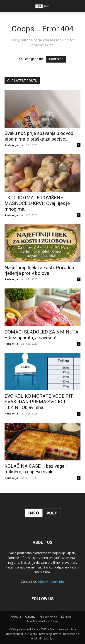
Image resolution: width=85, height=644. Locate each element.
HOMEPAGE (56, 59)
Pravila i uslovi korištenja (42, 621)
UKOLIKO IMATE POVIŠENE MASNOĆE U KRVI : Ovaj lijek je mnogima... (37, 203)
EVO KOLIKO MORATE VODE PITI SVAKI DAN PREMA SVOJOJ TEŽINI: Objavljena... (40, 402)
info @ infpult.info (51, 582)
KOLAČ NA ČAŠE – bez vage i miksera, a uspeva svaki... (36, 469)
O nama (30, 617)
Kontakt (66, 617)
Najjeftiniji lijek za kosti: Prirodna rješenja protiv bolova (39, 270)
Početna (16, 617)
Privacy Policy (48, 617)
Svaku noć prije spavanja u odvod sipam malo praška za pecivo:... (39, 136)
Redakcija (11, 145)
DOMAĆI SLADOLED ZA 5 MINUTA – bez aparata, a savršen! (41, 335)
